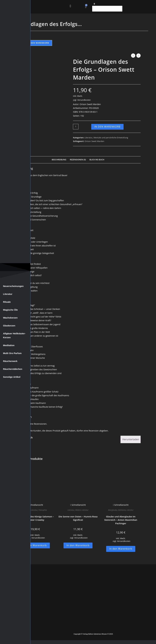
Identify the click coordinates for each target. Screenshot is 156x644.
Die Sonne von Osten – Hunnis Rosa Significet (78, 518)
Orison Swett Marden (95, 141)
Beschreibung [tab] (59, 160)
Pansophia (43, 510)
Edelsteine (122, 510)
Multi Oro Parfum (12, 353)
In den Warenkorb (38, 43)
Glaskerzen (9, 326)
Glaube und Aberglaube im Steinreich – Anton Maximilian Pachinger (121, 520)
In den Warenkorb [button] (35, 545)
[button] (70, 6)
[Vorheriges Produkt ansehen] (133, 56)
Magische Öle (10, 310)
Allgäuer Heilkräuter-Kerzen (14, 335)
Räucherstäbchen (13, 369)
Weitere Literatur (82, 510)
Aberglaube (113, 510)
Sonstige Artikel (12, 377)
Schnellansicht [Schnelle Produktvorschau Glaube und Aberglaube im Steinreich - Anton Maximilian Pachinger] (121, 505)
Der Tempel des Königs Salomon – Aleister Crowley (35, 518)
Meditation (9, 345)
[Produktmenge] (76, 127)
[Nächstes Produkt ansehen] (138, 56)
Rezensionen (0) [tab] (78, 160)
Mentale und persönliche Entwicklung (111, 138)
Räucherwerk (10, 361)
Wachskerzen (10, 318)
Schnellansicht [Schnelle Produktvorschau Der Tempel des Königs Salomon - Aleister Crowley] (35, 505)
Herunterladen (131, 439)
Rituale (7, 302)
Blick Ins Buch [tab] (97, 160)
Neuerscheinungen (13, 286)
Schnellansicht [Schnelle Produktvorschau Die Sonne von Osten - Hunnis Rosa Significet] (78, 505)
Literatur (8, 294)
